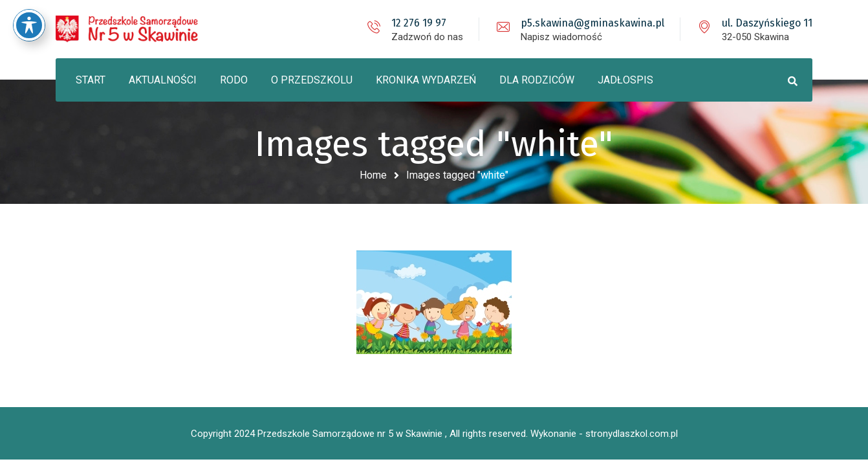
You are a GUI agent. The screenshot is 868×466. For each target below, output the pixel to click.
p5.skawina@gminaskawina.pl (592, 23)
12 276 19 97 (419, 23)
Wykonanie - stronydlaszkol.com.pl (604, 434)
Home (373, 175)
